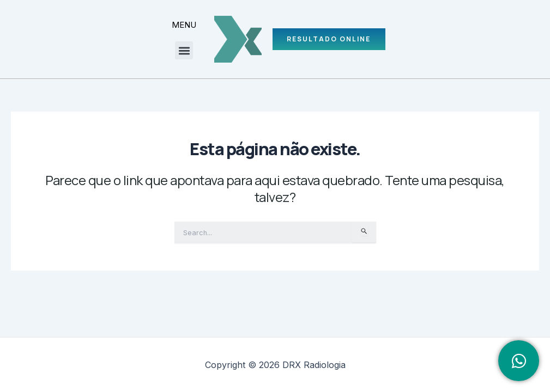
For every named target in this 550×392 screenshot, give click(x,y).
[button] (182, 50)
